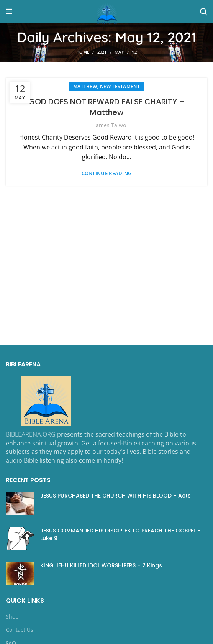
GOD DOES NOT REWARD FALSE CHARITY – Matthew (107, 107)
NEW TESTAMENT (120, 86)
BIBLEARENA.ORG (31, 434)
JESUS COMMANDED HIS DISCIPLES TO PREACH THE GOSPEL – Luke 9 (120, 534)
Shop (12, 617)
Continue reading (107, 173)
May (119, 52)
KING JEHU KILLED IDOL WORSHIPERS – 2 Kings (101, 565)
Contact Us (20, 630)
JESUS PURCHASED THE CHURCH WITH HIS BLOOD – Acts (116, 496)
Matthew (85, 86)
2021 (102, 52)
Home (83, 52)
